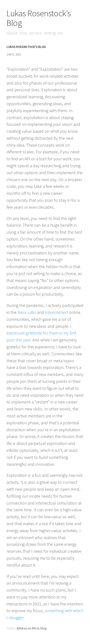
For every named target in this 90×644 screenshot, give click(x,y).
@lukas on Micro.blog (32, 628)
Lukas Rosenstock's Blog (39, 18)
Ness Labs (27, 312)
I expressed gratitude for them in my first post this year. (41, 333)
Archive (35, 33)
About (12, 33)
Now (23, 33)
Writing (50, 33)
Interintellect (57, 312)
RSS (60, 33)
